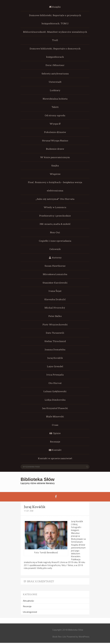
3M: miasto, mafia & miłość (55, 224)
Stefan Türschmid (55, 341)
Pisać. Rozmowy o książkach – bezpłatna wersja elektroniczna (55, 186)
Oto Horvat (55, 383)
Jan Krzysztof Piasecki (55, 408)
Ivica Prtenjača (55, 375)
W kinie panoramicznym (55, 157)
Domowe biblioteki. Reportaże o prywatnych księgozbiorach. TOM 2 (55, 19)
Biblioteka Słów (38, 479)
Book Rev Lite (59, 637)
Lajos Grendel (55, 366)
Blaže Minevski (55, 417)
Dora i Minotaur (55, 65)
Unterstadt (55, 82)
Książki (55, 7)
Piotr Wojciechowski (55, 325)
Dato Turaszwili (55, 333)
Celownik (55, 249)
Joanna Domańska (55, 350)
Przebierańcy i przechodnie (55, 216)
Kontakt (55, 450)
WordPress (84, 637)
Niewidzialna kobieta (55, 99)
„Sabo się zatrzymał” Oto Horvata (55, 199)
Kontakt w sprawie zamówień (55, 458)
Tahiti (55, 107)
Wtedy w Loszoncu (55, 207)
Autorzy (55, 258)
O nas (55, 425)
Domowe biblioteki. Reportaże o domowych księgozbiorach (55, 53)
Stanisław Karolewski (55, 283)
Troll (55, 40)
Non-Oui (55, 232)
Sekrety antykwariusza (55, 74)
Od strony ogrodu (55, 115)
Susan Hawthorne (55, 266)
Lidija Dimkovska (55, 400)
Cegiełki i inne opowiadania (55, 241)
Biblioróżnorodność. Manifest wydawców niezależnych (55, 32)
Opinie (55, 433)
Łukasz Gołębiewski (55, 391)
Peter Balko (55, 316)
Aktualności (28, 601)
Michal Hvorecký (55, 308)
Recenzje (55, 442)
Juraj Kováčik (55, 358)
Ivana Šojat (55, 291)
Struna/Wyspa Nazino (55, 141)
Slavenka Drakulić (55, 299)
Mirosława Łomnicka (55, 274)
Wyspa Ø (55, 124)
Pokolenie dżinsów (55, 132)
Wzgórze (55, 174)
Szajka (55, 166)
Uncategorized (30, 612)
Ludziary (55, 90)
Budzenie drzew (55, 149)
